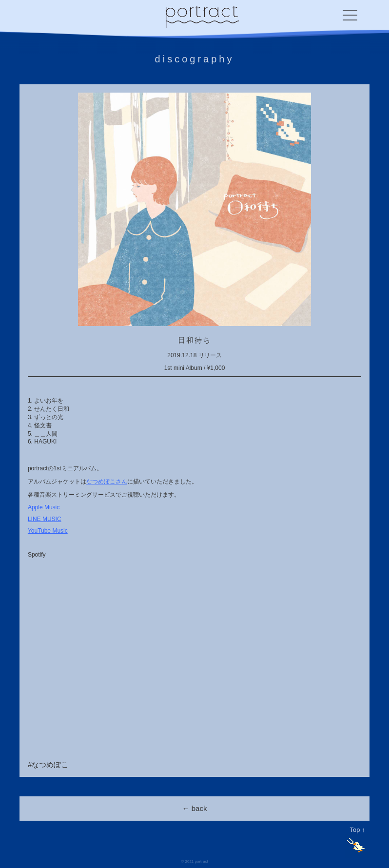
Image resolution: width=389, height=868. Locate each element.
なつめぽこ (50, 764)
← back (195, 808)
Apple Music (44, 507)
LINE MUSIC (45, 519)
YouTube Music (48, 531)
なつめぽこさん (107, 482)
